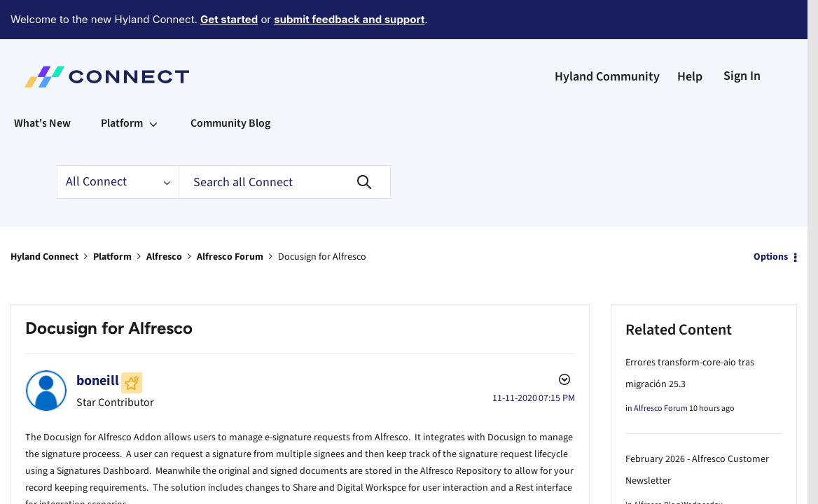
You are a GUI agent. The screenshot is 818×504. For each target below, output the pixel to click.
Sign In (742, 37)
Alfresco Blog (657, 467)
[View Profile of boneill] (98, 342)
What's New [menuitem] (42, 85)
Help (690, 38)
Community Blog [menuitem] (230, 85)
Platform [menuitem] (122, 85)
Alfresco (164, 218)
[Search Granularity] (118, 143)
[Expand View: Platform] (153, 85)
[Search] (285, 143)
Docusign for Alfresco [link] (322, 218)
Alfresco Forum (230, 218)
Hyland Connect (44, 218)
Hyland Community (607, 38)
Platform (112, 218)
